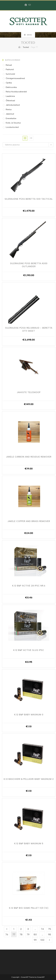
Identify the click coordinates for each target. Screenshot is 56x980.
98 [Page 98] (49, 934)
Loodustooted (12, 127)
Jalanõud (10, 114)
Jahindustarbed (13, 105)
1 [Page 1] (14, 929)
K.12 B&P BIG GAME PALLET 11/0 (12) (29, 908)
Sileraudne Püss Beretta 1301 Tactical (29, 199)
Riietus (9, 110)
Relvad (9, 65)
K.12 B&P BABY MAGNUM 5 (29, 844)
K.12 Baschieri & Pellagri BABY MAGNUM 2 (29, 779)
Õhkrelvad (10, 101)
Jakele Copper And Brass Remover (29, 521)
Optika (9, 83)
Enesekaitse (11, 118)
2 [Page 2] (21, 929)
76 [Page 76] (7, 934)
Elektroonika (11, 87)
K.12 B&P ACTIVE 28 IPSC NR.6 (29, 586)
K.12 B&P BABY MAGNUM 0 (29, 715)
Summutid (10, 74)
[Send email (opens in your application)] (30, 5)
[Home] (19, 47)
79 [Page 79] (28, 934)
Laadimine (10, 96)
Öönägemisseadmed (15, 78)
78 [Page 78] (21, 934)
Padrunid (10, 69)
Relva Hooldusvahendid (16, 92)
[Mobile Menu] (28, 35)
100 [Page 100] (42, 940)
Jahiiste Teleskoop (29, 392)
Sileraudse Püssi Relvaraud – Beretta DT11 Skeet (29, 329)
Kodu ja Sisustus (13, 123)
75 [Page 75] (49, 929)
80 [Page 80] (35, 934)
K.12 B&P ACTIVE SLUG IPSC (29, 650)
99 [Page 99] (35, 940)
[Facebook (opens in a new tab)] (26, 5)
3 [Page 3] (28, 929)
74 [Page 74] (42, 929)
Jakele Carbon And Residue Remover (29, 457)
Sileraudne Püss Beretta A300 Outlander (29, 265)
